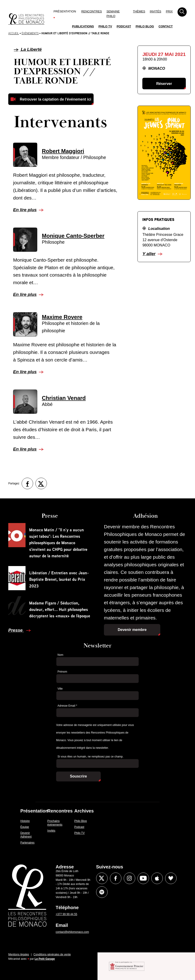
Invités (155, 11)
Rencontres (92, 11)
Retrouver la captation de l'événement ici (56, 99)
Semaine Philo (113, 14)
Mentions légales (19, 954)
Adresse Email (67, 706)
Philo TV (105, 26)
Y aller (149, 254)
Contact (166, 26)
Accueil (14, 33)
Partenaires (27, 843)
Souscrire (78, 776)
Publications (83, 26)
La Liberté (28, 49)
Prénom (62, 672)
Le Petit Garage (45, 959)
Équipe (25, 827)
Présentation (65, 11)
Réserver (164, 84)
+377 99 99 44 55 (66, 914)
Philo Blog (145, 26)
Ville (60, 689)
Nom (60, 655)
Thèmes (139, 11)
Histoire (25, 821)
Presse (16, 630)
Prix (169, 11)
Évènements (30, 33)
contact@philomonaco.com (72, 932)
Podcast (124, 26)
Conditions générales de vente (52, 954)
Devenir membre (132, 630)
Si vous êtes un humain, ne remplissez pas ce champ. (90, 757)
